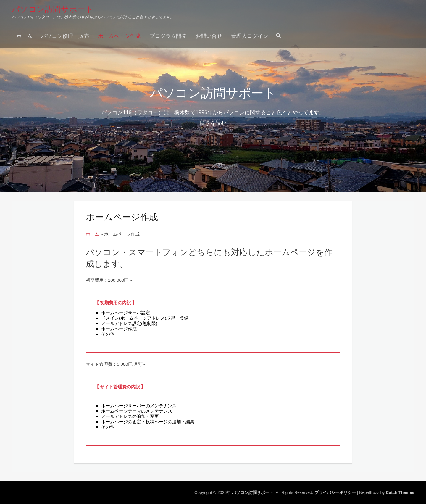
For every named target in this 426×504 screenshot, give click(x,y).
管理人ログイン (250, 36)
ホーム (24, 36)
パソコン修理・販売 (65, 36)
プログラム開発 (168, 36)
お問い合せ (209, 36)
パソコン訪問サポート (53, 8)
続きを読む (213, 123)
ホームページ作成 (119, 36)
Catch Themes (400, 492)
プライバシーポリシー (335, 492)
